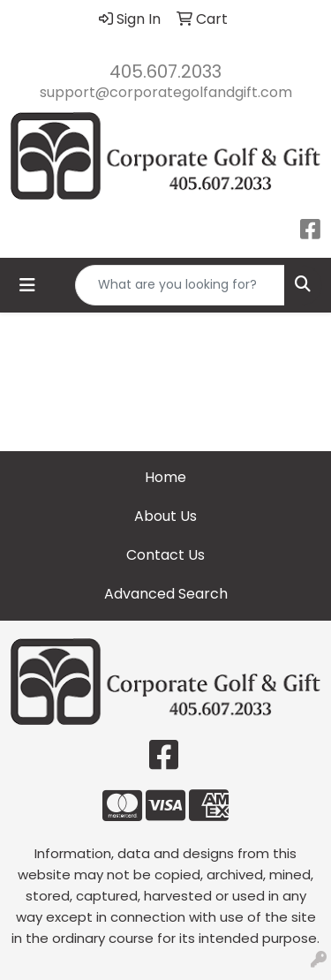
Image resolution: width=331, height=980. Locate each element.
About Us (165, 516)
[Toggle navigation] (27, 285)
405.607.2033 (165, 72)
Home (165, 477)
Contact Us (165, 555)
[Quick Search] (180, 285)
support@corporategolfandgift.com (166, 92)
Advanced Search (166, 594)
